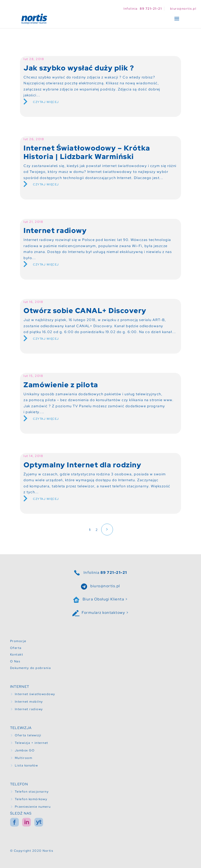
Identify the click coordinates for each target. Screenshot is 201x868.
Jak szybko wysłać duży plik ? (79, 68)
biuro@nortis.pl (105, 586)
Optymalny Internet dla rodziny (82, 465)
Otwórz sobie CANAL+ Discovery (85, 310)
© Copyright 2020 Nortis (32, 851)
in (26, 822)
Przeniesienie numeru (33, 807)
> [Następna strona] (107, 529)
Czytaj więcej (46, 102)
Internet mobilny (29, 702)
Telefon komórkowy (31, 799)
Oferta (16, 648)
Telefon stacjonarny (32, 792)
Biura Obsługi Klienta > (105, 599)
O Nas (15, 661)
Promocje (18, 641)
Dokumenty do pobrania (31, 668)
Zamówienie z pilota (61, 385)
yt (39, 822)
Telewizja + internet (32, 743)
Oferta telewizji (28, 735)
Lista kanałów (26, 765)
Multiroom (24, 758)
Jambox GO (25, 750)
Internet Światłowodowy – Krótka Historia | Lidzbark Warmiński (87, 152)
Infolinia (105, 573)
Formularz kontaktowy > (105, 613)
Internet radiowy (55, 230)
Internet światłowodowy (35, 694)
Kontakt (17, 654)
